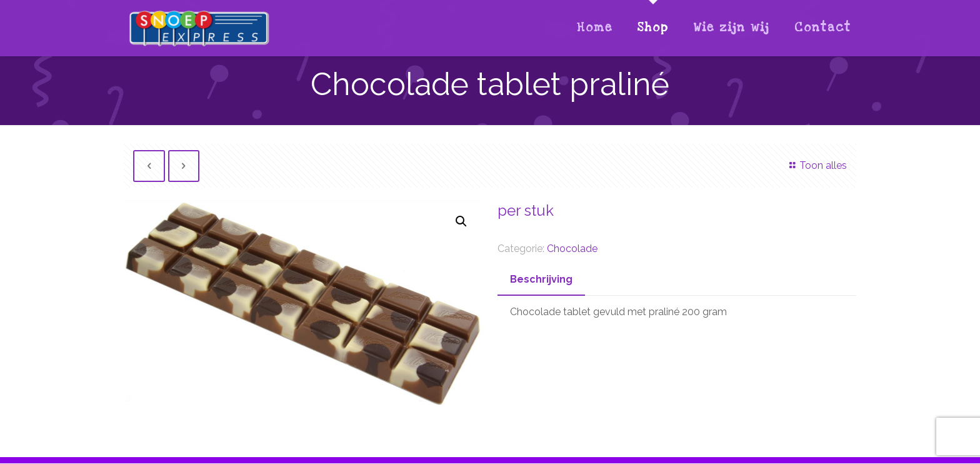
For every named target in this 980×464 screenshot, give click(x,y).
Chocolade (572, 249)
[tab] (541, 280)
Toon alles (816, 165)
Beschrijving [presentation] (541, 279)
